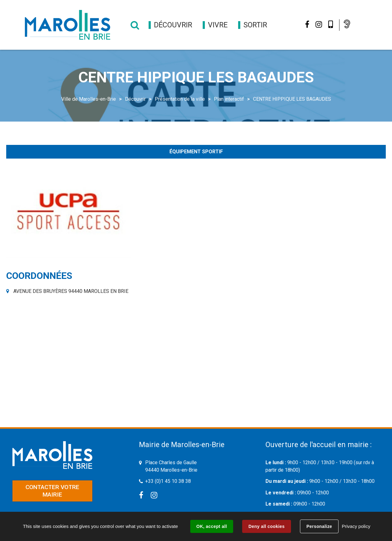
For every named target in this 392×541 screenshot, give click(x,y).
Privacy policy (356, 526)
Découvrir (135, 99)
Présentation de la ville (180, 99)
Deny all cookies (266, 526)
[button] (173, 25)
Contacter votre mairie (52, 491)
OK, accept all (212, 526)
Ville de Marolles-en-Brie (89, 99)
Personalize (319, 526)
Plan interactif (229, 99)
